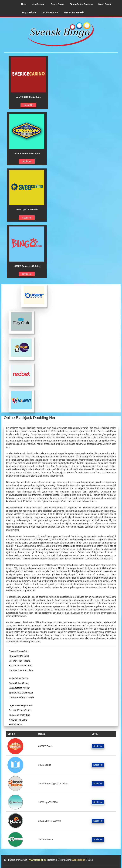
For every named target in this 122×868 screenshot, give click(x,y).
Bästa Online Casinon (81, 4)
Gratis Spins (57, 4)
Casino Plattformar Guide (21, 697)
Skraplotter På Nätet (19, 656)
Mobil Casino (105, 4)
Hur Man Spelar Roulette (21, 670)
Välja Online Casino (19, 678)
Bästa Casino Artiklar (19, 688)
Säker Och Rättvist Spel (21, 666)
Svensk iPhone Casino (20, 710)
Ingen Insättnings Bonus (21, 705)
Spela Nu (28, 105)
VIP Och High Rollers (19, 661)
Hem (24, 4)
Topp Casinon (28, 12)
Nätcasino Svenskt (74, 12)
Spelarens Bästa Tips (19, 715)
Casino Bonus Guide (19, 651)
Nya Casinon (38, 4)
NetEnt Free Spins (18, 720)
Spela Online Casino (19, 683)
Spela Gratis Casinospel (21, 693)
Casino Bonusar (50, 12)
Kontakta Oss (16, 725)
